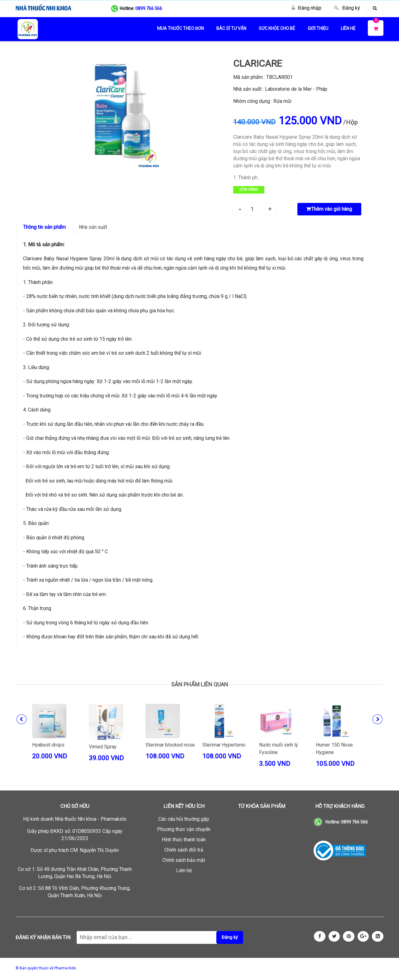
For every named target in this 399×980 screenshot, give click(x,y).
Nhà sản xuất (93, 227)
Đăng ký (351, 8)
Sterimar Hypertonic (224, 745)
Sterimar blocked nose (170, 745)
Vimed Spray (103, 747)
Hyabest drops (48, 745)
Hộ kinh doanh (75, 819)
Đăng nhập (310, 8)
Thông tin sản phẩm (44, 227)
